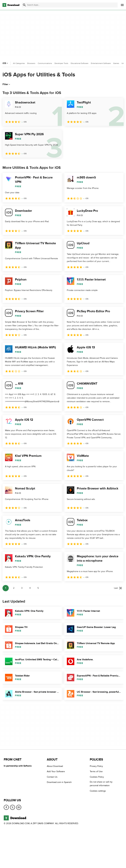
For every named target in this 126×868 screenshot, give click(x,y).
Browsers (31, 63)
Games (116, 63)
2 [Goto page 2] (14, 588)
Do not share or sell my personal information (101, 784)
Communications (45, 63)
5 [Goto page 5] (38, 588)
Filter (7, 84)
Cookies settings (98, 791)
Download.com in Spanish (59, 782)
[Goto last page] (118, 588)
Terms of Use (96, 771)
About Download (55, 766)
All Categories (19, 63)
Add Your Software (56, 771)
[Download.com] (11, 5)
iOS (6, 63)
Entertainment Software (101, 63)
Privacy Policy (96, 766)
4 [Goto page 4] (30, 588)
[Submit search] (24, 5)
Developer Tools (61, 63)
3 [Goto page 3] (22, 588)
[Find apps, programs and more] (70, 5)
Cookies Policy (97, 777)
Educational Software (80, 63)
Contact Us (52, 777)
